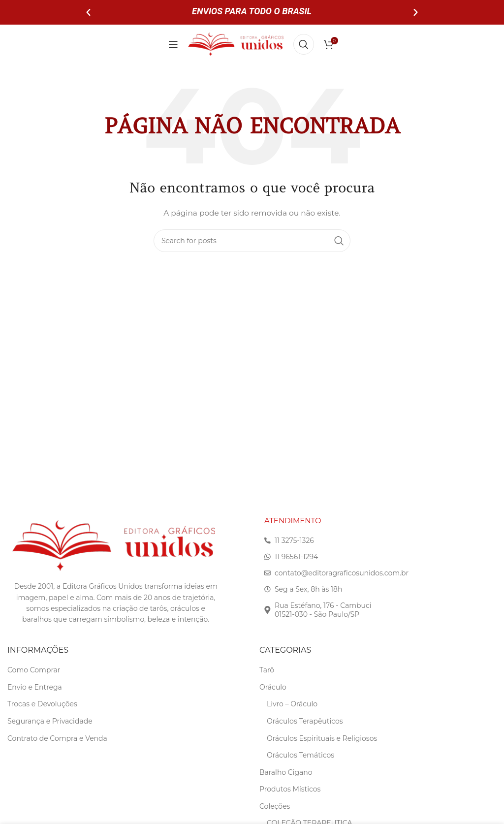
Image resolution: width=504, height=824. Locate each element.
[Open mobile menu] (173, 44)
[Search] (304, 44)
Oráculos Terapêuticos (305, 721)
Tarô (267, 670)
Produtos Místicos (290, 789)
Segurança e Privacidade (50, 721)
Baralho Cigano (286, 772)
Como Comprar (34, 670)
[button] (88, 13)
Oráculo (273, 687)
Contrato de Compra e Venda (57, 738)
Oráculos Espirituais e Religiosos (322, 738)
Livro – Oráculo (292, 704)
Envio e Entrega (35, 687)
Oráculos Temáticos (300, 755)
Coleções (275, 806)
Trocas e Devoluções (42, 704)
